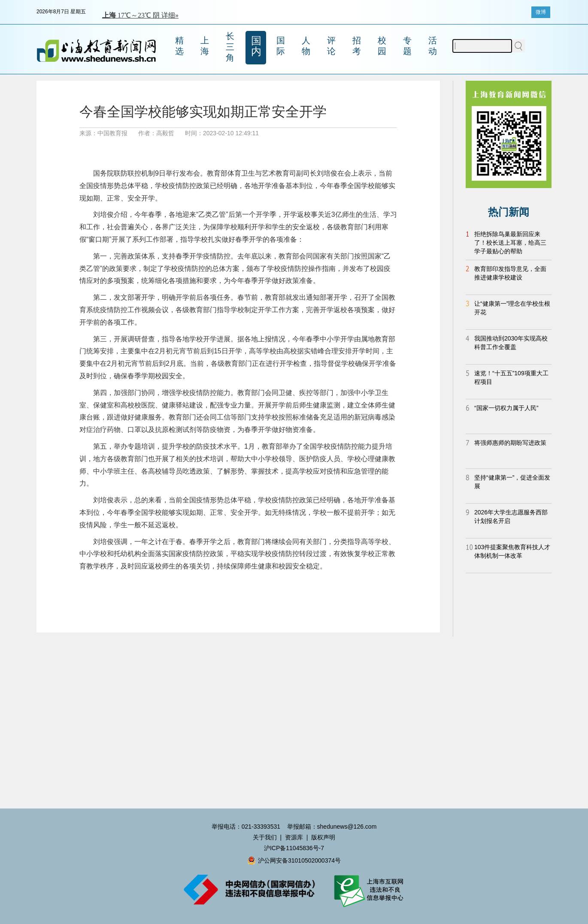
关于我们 (265, 837)
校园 (382, 46)
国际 (281, 46)
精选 (179, 46)
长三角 (230, 47)
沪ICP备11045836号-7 (294, 848)
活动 (433, 46)
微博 (541, 12)
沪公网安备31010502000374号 (294, 860)
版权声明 (323, 837)
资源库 (294, 837)
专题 (407, 46)
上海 (205, 46)
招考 (357, 46)
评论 (331, 46)
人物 (306, 46)
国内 (256, 46)
